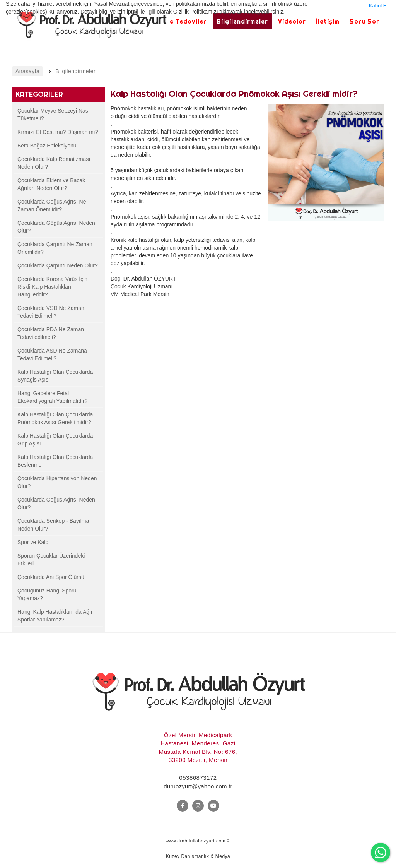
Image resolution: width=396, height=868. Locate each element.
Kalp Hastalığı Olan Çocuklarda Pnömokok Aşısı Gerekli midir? (55, 418)
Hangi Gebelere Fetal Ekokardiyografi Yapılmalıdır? (53, 397)
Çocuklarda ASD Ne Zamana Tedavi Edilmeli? (52, 354)
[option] (326, 176)
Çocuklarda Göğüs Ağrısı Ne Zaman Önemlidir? (52, 205)
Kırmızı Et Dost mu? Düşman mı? (58, 132)
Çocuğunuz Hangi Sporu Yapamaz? (47, 594)
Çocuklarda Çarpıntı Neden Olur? (58, 265)
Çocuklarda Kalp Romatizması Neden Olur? (54, 163)
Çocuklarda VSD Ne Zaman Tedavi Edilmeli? (51, 312)
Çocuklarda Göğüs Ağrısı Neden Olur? (56, 227)
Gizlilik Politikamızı (196, 12)
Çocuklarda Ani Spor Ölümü (51, 577)
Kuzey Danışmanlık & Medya (198, 856)
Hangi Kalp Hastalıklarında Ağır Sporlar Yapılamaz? (55, 616)
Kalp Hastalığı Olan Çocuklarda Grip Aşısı (55, 440)
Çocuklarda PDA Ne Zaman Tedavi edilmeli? (51, 333)
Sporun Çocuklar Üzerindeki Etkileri (51, 560)
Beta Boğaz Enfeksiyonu (47, 146)
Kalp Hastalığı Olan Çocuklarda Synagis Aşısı (55, 376)
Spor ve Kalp (33, 542)
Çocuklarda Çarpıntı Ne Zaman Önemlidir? (55, 248)
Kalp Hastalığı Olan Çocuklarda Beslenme (55, 461)
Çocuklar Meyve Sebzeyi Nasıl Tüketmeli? (54, 115)
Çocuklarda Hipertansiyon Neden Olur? (57, 482)
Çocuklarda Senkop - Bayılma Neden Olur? (53, 525)
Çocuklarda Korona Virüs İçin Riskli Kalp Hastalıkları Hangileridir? (52, 287)
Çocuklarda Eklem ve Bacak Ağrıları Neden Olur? (51, 184)
